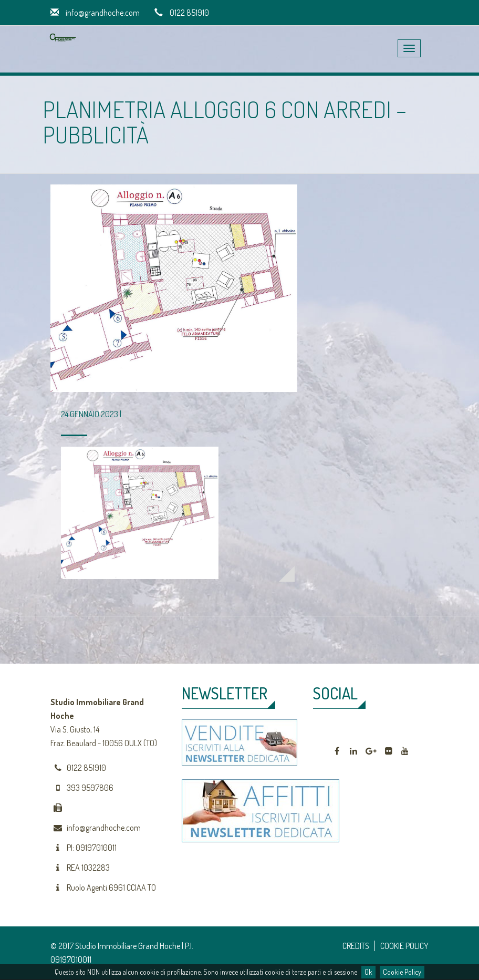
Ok (368, 972)
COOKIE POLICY (404, 946)
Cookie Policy (402, 972)
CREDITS (356, 946)
